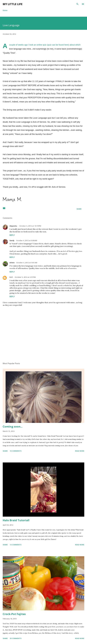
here (66, 45)
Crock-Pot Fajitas (14, 614)
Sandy (12, 240)
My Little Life (13, 4)
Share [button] (79, 209)
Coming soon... (13, 426)
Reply (12, 235)
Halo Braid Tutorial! (16, 520)
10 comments (16, 451)
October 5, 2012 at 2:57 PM (25, 277)
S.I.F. (11, 277)
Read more (80, 451)
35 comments (16, 638)
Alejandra (14, 226)
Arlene (12, 263)
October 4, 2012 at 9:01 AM (27, 263)
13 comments (16, 545)
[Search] (77, 4)
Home (5, 10)
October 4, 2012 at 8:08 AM (27, 240)
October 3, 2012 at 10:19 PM (30, 226)
